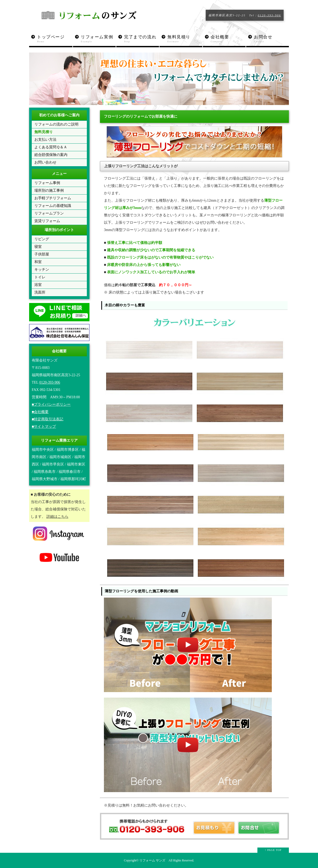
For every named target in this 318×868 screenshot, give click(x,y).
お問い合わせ (45, 162)
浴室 (38, 285)
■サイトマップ (44, 427)
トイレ (40, 277)
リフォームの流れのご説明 (56, 124)
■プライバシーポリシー (51, 404)
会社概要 (228, 39)
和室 (38, 262)
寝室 (38, 247)
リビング (42, 239)
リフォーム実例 (98, 39)
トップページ (55, 39)
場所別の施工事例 (49, 190)
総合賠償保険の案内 (51, 155)
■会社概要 (40, 412)
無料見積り (185, 39)
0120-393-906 (269, 15)
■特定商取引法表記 (47, 419)
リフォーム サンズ (152, 861)
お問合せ (271, 39)
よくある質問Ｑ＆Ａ (51, 147)
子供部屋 (42, 254)
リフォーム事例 (47, 183)
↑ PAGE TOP (273, 850)
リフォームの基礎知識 (53, 206)
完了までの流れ (142, 39)
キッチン (42, 270)
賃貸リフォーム (47, 221)
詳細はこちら (57, 517)
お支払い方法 (45, 140)
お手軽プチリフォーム (53, 198)
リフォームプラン (49, 213)
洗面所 (40, 292)
